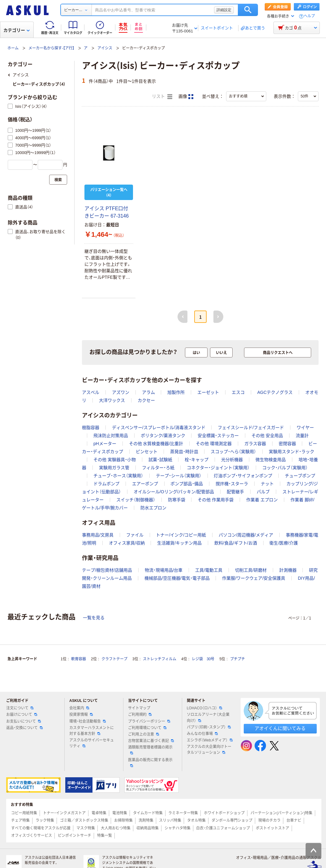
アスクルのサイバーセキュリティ (92, 743)
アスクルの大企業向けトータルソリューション (209, 750)
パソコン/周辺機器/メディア (246, 535)
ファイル (135, 535)
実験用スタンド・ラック (292, 452)
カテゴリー (17, 30)
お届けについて (22, 715)
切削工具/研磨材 (251, 570)
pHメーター (105, 444)
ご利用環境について (147, 728)
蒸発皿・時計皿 (184, 452)
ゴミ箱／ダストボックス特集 (84, 820)
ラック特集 (45, 820)
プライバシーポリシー (149, 721)
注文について (20, 708)
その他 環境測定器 (214, 444)
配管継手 (235, 492)
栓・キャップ (197, 460)
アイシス (105, 48)
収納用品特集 (148, 828)
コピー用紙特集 (24, 813)
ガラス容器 (255, 444)
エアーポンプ (145, 484)
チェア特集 (20, 820)
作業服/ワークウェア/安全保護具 (254, 578)
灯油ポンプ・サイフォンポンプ (243, 476)
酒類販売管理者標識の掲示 (150, 750)
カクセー (146, 400)
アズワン (121, 392)
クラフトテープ (114, 659)
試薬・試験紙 (160, 460)
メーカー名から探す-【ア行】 (51, 48)
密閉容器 (287, 444)
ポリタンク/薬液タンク (163, 436)
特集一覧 (105, 836)
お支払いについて (24, 721)
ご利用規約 (140, 715)
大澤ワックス (112, 400)
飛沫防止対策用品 (111, 436)
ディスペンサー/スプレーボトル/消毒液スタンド (159, 428)
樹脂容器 (91, 428)
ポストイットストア (272, 828)
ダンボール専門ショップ (232, 820)
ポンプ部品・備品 (187, 484)
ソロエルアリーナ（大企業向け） (208, 718)
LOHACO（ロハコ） (205, 708)
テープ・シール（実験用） (179, 476)
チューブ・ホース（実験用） (118, 476)
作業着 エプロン (262, 500)
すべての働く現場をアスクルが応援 (41, 828)
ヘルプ (309, 16)
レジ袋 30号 (203, 659)
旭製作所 (176, 392)
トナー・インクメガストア (64, 813)
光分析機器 (232, 460)
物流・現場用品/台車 (164, 570)
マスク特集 (86, 828)
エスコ (238, 392)
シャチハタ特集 (178, 828)
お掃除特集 (123, 820)
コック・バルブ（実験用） (285, 468)
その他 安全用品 (267, 436)
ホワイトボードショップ (224, 813)
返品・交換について (24, 728)
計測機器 (288, 570)
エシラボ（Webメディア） (210, 740)
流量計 (302, 436)
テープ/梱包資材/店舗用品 (107, 570)
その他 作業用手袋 (216, 500)
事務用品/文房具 (98, 535)
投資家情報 (81, 715)
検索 (248, 10)
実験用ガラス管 (114, 468)
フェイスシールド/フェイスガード (251, 428)
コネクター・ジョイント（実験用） (218, 468)
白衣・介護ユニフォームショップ (223, 828)
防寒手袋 (177, 500)
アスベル (91, 392)
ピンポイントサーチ (75, 836)
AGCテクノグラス (275, 392)
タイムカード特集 (148, 813)
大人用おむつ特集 (116, 828)
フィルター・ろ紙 (158, 468)
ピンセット (147, 452)
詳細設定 (224, 10)
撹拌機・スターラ (232, 484)
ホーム (13, 48)
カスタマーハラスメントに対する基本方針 (92, 731)
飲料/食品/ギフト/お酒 (236, 543)
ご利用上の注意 (144, 734)
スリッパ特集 (170, 820)
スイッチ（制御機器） (136, 500)
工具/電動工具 (209, 570)
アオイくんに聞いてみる (280, 728)
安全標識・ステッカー (218, 436)
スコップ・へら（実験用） (233, 452)
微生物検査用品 (271, 460)
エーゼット (208, 392)
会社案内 (79, 708)
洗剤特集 (146, 820)
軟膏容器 (79, 659)
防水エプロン (153, 508)
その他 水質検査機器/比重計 (156, 444)
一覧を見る (94, 618)
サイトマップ (139, 708)
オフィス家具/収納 (127, 543)
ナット (267, 484)
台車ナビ (294, 820)
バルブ (263, 492)
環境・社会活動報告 (88, 721)
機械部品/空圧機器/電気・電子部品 (177, 578)
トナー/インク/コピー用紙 (181, 535)
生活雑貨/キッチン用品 (179, 543)
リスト (162, 97)
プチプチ (238, 659)
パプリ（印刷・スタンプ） (209, 727)
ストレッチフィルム (160, 659)
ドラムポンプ (106, 484)
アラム (148, 392)
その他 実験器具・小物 (115, 460)
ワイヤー (305, 428)
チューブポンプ (300, 476)
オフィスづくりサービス (32, 836)
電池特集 (120, 813)
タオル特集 (196, 820)
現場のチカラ (269, 820)
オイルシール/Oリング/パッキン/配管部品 (174, 492)
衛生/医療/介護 (284, 543)
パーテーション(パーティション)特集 (281, 813)
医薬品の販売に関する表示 (150, 762)
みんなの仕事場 (202, 734)
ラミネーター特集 (183, 813)
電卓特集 (99, 813)
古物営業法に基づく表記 (151, 741)
